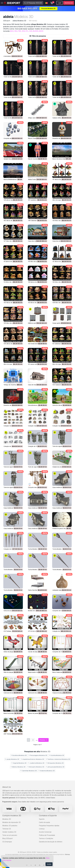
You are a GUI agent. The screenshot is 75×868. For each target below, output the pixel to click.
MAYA (41, 31)
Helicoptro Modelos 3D (36, 767)
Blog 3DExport (8, 838)
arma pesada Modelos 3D (55, 767)
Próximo (44, 740)
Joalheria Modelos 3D (36, 763)
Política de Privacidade (47, 835)
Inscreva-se (69, 3)
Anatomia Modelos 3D (47, 771)
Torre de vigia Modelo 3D (60, 446)
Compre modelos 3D (12, 816)
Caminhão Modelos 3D (29, 771)
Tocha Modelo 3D (34, 549)
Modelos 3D (7, 819)
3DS (23, 31)
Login (60, 3)
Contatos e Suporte (48, 816)
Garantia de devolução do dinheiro (51, 842)
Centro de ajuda (44, 822)
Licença (42, 829)
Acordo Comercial (45, 832)
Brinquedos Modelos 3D (55, 763)
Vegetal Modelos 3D (19, 763)
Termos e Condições (46, 838)
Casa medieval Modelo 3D (61, 487)
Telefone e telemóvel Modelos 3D (58, 759)
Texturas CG (7, 829)
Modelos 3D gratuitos (10, 826)
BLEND (36, 31)
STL (27, 31)
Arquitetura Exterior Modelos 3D (32, 759)
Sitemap (67, 854)
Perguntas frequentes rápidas (49, 826)
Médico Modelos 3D (18, 767)
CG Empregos (7, 842)
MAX (12, 31)
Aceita (49, 864)
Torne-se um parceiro (10, 835)
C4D (31, 31)
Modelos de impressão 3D (11, 822)
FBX (20, 31)
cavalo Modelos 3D (12, 759)
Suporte (42, 819)
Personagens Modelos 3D (38, 755)
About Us (7, 787)
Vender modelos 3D (9, 832)
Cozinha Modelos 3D (57, 755)
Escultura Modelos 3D (19, 755)
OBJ (16, 31)
